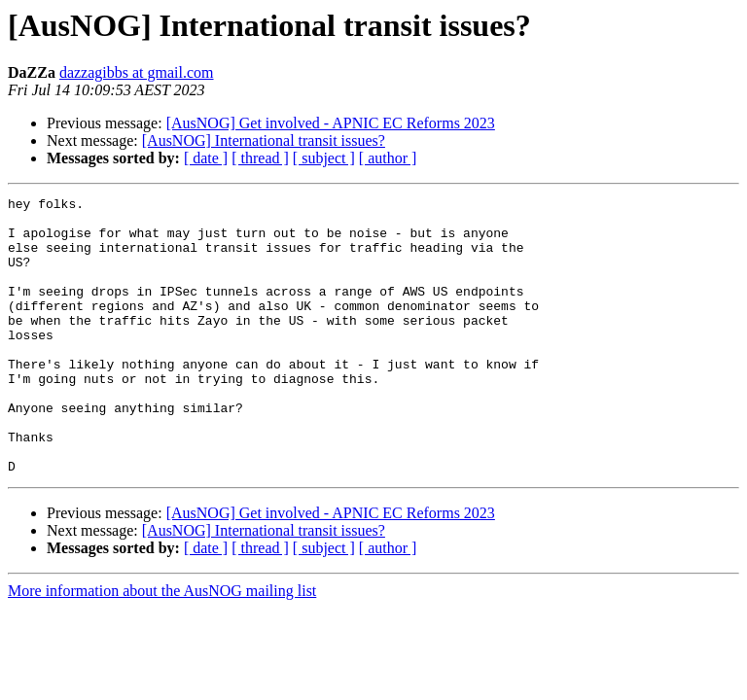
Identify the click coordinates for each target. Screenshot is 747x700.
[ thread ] (260, 158)
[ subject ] (324, 158)
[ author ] (388, 158)
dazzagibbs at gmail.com (137, 72)
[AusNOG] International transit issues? (264, 140)
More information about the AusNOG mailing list (162, 646)
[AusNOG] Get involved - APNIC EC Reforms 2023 (331, 123)
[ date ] (206, 158)
